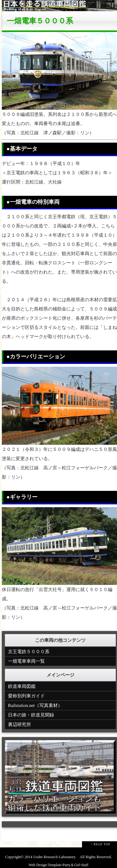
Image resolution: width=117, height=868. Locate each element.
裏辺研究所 (19, 724)
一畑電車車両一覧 (26, 661)
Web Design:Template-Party (49, 865)
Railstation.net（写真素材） (35, 705)
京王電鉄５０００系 (29, 652)
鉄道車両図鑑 (22, 686)
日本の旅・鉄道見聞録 (31, 715)
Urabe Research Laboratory (54, 857)
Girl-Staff (81, 865)
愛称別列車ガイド (26, 696)
